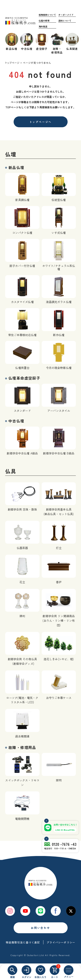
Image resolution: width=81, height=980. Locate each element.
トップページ (12, 63)
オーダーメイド (66, 15)
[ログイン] (26, 970)
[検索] (12, 970)
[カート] (55, 970)
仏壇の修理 (44, 21)
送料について (65, 21)
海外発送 (43, 26)
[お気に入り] (40, 970)
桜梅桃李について (47, 15)
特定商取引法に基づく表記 (23, 942)
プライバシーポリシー (61, 942)
